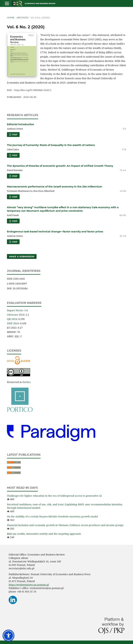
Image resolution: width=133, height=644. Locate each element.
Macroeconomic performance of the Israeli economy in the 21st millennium (55, 187)
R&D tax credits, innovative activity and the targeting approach (44, 534)
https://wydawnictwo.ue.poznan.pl (29, 585)
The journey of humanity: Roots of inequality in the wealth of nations (51, 145)
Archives (23, 17)
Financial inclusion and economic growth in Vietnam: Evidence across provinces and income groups (65, 525)
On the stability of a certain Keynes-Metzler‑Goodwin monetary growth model (52, 516)
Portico (27, 382)
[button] (8, 636)
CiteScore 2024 (16, 315)
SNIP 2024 (13, 323)
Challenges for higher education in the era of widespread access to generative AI (54, 496)
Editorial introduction (21, 124)
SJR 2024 (12, 319)
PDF (14, 135)
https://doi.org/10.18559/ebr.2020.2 (33, 90)
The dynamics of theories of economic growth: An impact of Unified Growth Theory (60, 166)
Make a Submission (22, 256)
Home (11, 17)
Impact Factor (15, 310)
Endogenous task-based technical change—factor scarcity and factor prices (55, 232)
